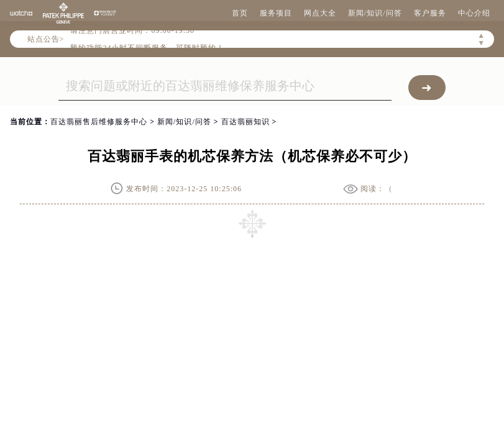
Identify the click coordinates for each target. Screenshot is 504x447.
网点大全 (320, 13)
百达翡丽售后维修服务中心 (99, 122)
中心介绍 (474, 13)
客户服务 (430, 13)
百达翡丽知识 (245, 122)
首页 (240, 13)
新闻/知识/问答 (375, 13)
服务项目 (276, 13)
